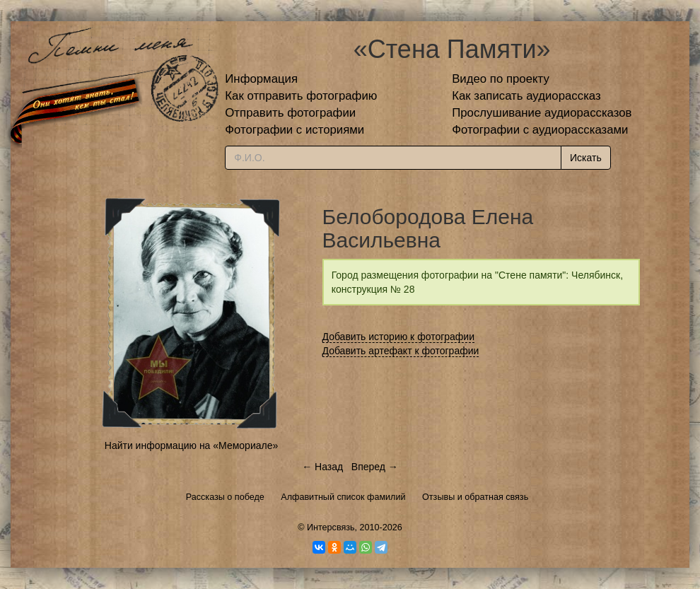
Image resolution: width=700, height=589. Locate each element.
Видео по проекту (501, 79)
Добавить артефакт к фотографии (401, 351)
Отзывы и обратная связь (475, 497)
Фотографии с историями (294, 130)
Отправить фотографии (290, 113)
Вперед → (375, 467)
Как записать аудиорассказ (526, 96)
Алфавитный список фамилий (343, 497)
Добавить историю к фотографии (399, 337)
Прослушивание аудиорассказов (542, 113)
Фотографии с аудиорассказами (540, 130)
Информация (261, 79)
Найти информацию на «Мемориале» (191, 445)
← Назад (322, 467)
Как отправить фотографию (301, 96)
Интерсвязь (331, 527)
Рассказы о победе (225, 497)
